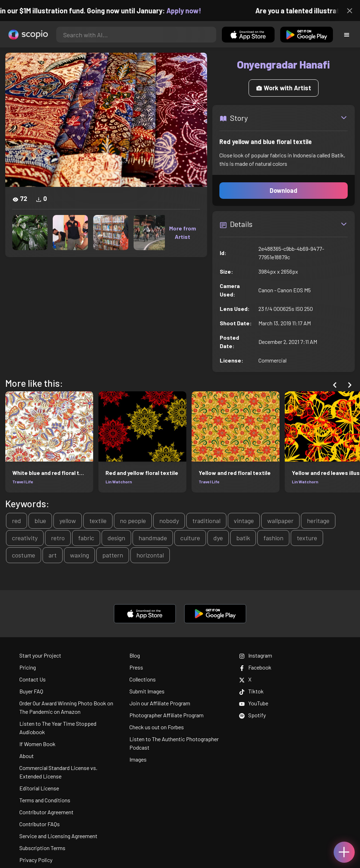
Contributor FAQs (40, 824)
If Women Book (37, 744)
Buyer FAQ (31, 691)
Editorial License (39, 788)
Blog (135, 655)
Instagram (256, 655)
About (27, 756)
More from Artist (182, 232)
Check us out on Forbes (157, 727)
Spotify (252, 715)
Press (136, 667)
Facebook (255, 667)
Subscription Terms (42, 848)
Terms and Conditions (45, 800)
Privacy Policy (36, 860)
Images (138, 759)
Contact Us (33, 679)
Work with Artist (284, 88)
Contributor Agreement (46, 812)
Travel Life (23, 482)
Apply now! (189, 11)
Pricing (28, 667)
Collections (143, 679)
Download (284, 190)
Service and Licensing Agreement (58, 836)
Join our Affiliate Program (160, 703)
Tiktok (251, 691)
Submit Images (147, 691)
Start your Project (40, 655)
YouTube (254, 703)
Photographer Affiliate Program (166, 715)
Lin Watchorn (119, 482)
